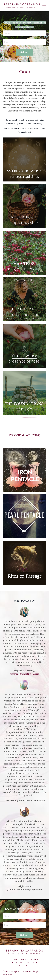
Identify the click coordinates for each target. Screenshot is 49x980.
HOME (14, 959)
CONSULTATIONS (20, 962)
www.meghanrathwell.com (25, 674)
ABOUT (24, 959)
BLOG (35, 962)
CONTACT (25, 966)
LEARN (35, 959)
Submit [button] (25, 52)
